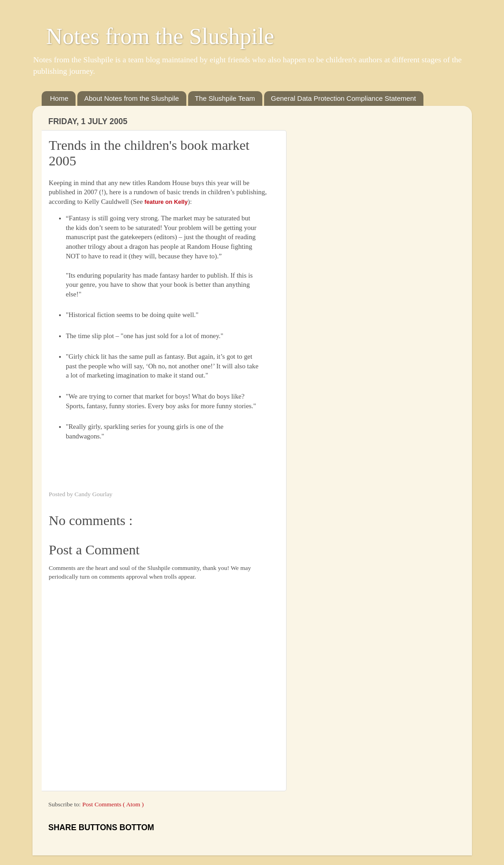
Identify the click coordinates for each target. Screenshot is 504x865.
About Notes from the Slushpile (132, 98)
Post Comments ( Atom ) (113, 804)
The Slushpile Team (225, 98)
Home (59, 98)
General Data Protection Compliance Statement (344, 98)
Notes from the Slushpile (160, 36)
